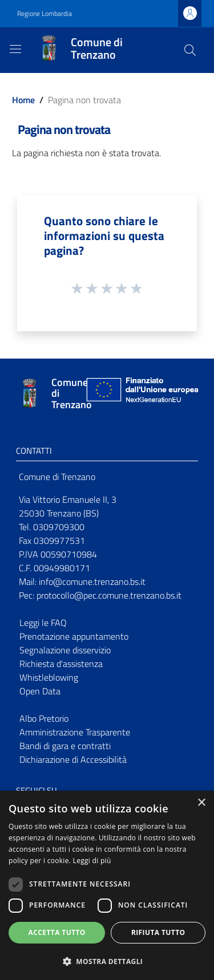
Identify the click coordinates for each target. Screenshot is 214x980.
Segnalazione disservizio (65, 650)
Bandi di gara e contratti (65, 746)
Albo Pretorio (44, 718)
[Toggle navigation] (15, 49)
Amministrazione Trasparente (75, 732)
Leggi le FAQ (43, 623)
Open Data (40, 691)
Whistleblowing (49, 677)
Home (23, 100)
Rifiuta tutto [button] (158, 932)
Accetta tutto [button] (57, 932)
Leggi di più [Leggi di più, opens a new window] (92, 861)
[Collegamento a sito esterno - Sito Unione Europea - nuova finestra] (141, 394)
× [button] (201, 803)
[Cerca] (190, 50)
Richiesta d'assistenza (61, 664)
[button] (107, 961)
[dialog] (107, 885)
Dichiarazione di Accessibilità (73, 759)
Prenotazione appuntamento (74, 636)
